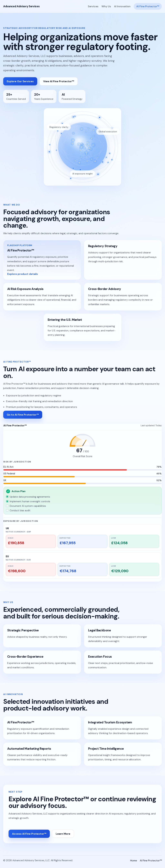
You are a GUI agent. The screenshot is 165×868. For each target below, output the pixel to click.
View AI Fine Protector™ (59, 81)
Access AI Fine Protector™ (29, 834)
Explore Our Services (20, 81)
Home (134, 861)
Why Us (106, 6)
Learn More (63, 834)
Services (93, 6)
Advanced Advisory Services (21, 6)
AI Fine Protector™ (148, 6)
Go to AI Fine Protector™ (23, 415)
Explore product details (23, 274)
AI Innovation (122, 6)
